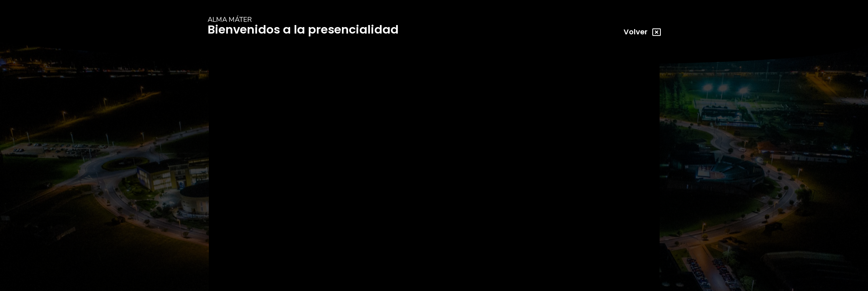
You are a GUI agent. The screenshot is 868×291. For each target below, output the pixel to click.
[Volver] (656, 32)
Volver (635, 32)
